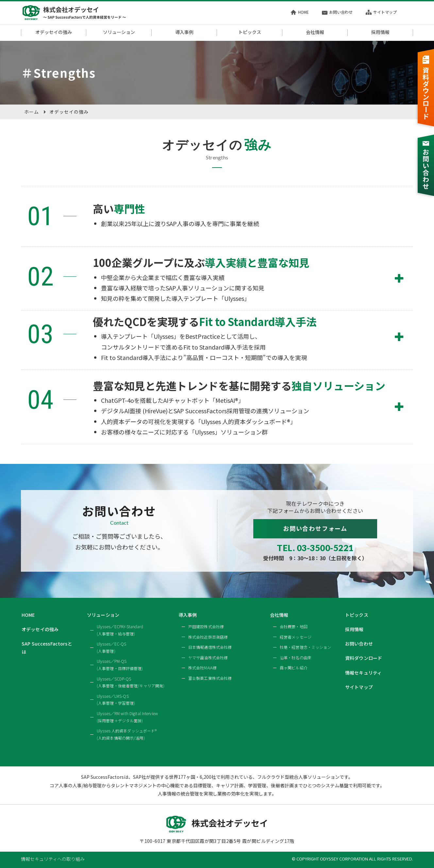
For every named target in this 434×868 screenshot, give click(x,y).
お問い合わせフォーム (315, 528)
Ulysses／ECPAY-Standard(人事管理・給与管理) (120, 630)
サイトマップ (381, 12)
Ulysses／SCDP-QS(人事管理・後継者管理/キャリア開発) (131, 682)
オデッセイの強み (54, 32)
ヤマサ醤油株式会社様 (208, 657)
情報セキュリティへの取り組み (53, 859)
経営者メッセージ (296, 637)
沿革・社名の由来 (296, 657)
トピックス (250, 32)
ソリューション (119, 32)
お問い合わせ (337, 12)
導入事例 (184, 32)
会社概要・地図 (294, 626)
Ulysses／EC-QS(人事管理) (112, 647)
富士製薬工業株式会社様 (210, 678)
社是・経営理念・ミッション (306, 647)
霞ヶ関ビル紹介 (294, 668)
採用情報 (380, 32)
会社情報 (315, 32)
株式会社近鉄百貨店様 (208, 637)
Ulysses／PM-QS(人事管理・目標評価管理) (120, 665)
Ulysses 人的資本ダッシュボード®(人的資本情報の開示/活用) (127, 734)
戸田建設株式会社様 (206, 626)
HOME (300, 12)
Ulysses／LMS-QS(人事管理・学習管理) (116, 700)
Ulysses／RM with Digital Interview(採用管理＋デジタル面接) (127, 717)
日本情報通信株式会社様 (210, 647)
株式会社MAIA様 (202, 668)
